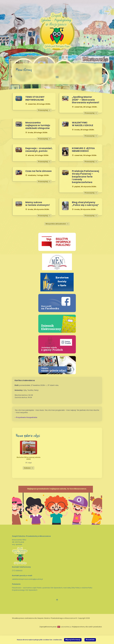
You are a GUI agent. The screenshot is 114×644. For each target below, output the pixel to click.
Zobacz (29, 468)
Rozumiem (90, 640)
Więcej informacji (73, 640)
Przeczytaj (44, 110)
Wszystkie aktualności (57, 224)
